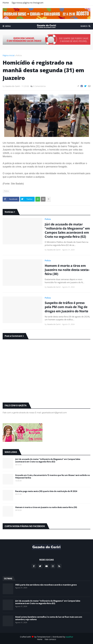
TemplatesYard (44, 637)
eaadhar (69, 637)
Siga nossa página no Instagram (28, 3)
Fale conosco (50, 639)
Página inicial (9, 55)
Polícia (19, 55)
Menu (8, 26)
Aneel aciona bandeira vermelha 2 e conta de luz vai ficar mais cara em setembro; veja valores (49, 618)
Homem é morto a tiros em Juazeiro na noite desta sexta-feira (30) (67, 270)
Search (84, 26)
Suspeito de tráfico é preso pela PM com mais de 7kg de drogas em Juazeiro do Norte (66, 307)
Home (6, 3)
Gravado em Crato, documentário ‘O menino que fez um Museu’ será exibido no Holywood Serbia (52, 476)
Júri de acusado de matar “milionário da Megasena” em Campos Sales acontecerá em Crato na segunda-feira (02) (67, 230)
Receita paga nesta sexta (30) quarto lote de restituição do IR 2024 (46, 491)
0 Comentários (39, 86)
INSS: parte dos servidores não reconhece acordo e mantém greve (46, 585)
